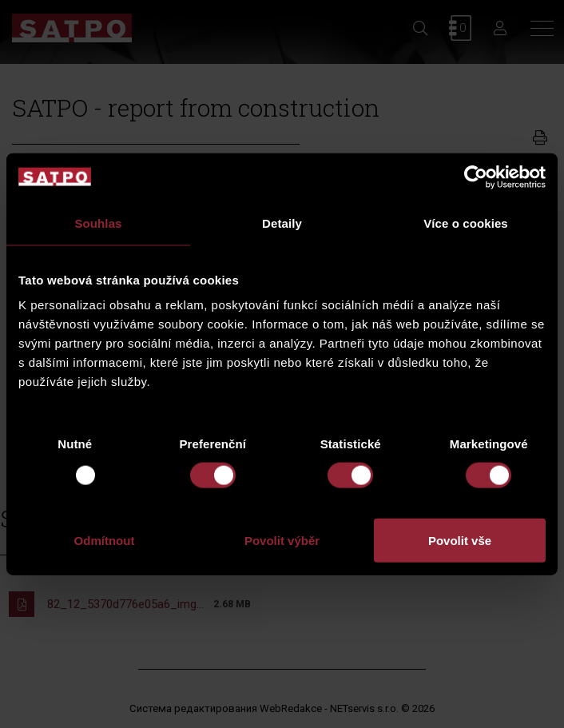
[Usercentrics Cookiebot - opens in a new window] (476, 177)
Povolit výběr (282, 541)
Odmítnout (105, 541)
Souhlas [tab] (98, 223)
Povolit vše (460, 541)
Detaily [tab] (282, 223)
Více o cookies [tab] (466, 223)
